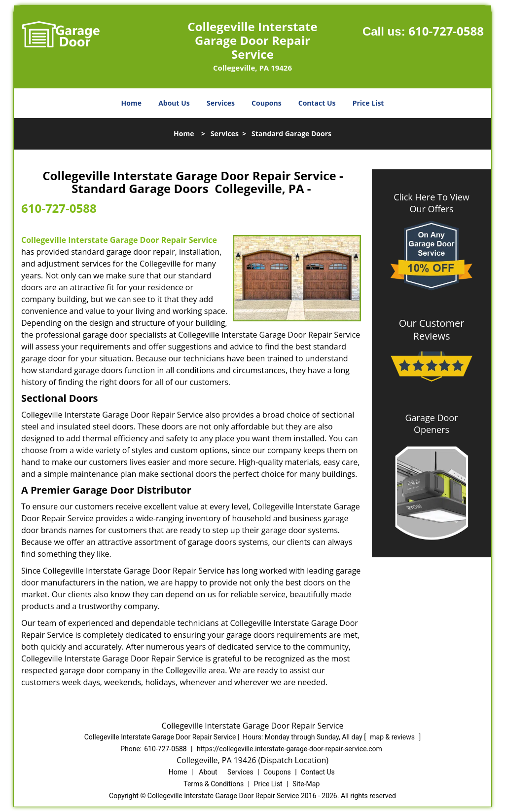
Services (221, 103)
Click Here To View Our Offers (431, 203)
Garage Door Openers (431, 424)
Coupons (266, 103)
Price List (368, 103)
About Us (174, 103)
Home (131, 103)
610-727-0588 (446, 31)
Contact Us (317, 103)
